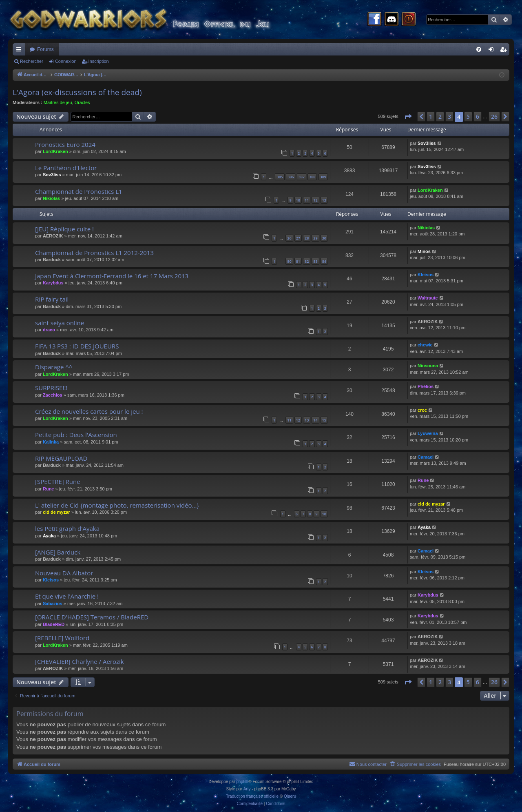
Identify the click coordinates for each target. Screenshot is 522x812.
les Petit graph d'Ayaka (67, 528)
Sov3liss (427, 143)
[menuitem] (479, 49)
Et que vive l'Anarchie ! (67, 596)
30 (324, 238)
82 (307, 261)
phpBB (242, 782)
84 (324, 261)
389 (323, 177)
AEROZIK (53, 236)
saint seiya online (60, 323)
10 (298, 200)
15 (324, 420)
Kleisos (426, 275)
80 (289, 261)
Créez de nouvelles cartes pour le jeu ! (89, 411)
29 (315, 238)
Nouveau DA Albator (64, 573)
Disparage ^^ (54, 367)
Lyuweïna (428, 433)
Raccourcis (20, 51)
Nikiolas (51, 198)
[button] (408, 117)
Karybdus (53, 283)
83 (315, 261)
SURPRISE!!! (51, 388)
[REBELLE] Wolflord (62, 638)
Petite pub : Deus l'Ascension (76, 435)
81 (298, 261)
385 (280, 177)
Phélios (426, 386)
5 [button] (468, 116)
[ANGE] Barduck (58, 552)
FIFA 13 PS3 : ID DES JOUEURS (77, 346)
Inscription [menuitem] (505, 51)
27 (298, 238)
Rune (49, 489)
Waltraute (428, 298)
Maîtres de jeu (58, 102)
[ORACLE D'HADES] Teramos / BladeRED (92, 617)
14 (315, 420)
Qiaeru (290, 796)
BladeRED (54, 624)
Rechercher (32, 61)
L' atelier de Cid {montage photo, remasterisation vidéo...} (117, 505)
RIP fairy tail (52, 299)
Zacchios (53, 395)
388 (312, 177)
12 (315, 200)
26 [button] (494, 116)
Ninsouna (428, 366)
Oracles (82, 102)
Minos (424, 251)
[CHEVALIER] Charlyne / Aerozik (80, 661)
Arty (247, 789)
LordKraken (55, 151)
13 (324, 200)
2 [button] (440, 116)
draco (49, 330)
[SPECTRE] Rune (58, 481)
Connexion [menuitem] (493, 51)
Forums (45, 49)
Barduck (52, 260)
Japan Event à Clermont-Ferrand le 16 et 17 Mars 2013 (112, 276)
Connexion (66, 61)
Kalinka (51, 442)
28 (307, 238)
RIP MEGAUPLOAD (61, 458)
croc (422, 410)
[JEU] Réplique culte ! (64, 229)
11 (307, 200)
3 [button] (449, 116)
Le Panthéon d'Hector (66, 168)
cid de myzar (56, 512)
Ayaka (49, 536)
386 (291, 177)
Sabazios (53, 603)
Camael (426, 457)
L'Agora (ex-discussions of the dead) (77, 92)
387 (302, 177)
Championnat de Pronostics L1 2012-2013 (94, 253)
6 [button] (478, 116)
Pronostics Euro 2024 (65, 144)
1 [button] (431, 116)
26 (289, 238)
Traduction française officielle (252, 796)
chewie (425, 345)
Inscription (99, 61)
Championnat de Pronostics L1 (79, 191)
